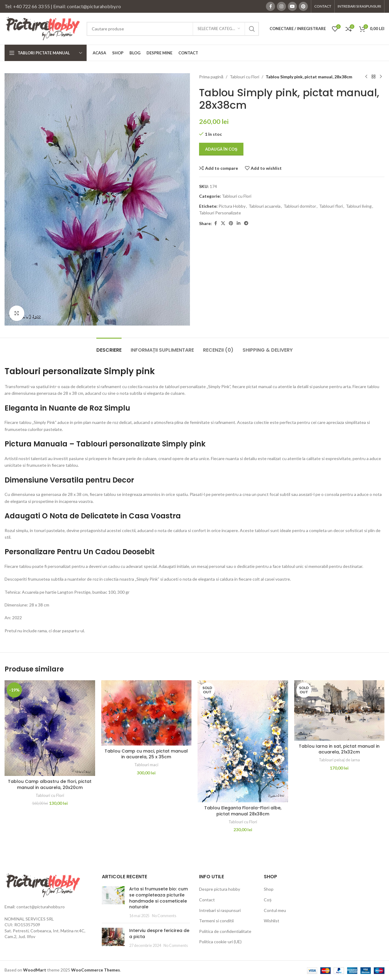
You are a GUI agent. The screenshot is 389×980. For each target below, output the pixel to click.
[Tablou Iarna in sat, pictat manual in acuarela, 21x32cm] (339, 710)
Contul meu (275, 910)
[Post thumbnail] (113, 902)
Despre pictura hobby (220, 889)
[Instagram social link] (281, 6)
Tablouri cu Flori (244, 77)
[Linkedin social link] (239, 223)
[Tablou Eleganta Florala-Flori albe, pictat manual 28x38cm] (243, 741)
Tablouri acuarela (265, 206)
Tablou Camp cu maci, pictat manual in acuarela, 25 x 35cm (146, 754)
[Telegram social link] (246, 223)
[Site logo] (43, 28)
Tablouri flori (331, 206)
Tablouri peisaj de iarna (339, 760)
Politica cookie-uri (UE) (220, 942)
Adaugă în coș (221, 149)
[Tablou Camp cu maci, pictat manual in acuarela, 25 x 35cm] (146, 713)
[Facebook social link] (270, 6)
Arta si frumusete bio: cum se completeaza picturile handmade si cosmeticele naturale (158, 898)
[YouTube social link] (292, 6)
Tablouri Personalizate (220, 213)
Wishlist (272, 921)
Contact (207, 900)
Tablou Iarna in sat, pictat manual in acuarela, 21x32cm (339, 749)
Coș (268, 900)
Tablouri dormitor (300, 206)
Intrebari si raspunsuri (220, 910)
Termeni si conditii (216, 921)
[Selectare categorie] (219, 29)
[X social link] (223, 223)
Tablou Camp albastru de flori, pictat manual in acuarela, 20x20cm (50, 784)
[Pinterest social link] (303, 6)
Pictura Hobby (232, 206)
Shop (269, 889)
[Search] (173, 29)
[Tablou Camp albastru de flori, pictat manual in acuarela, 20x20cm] (50, 728)
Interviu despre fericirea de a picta (159, 934)
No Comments (164, 916)
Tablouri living (359, 206)
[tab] (109, 347)
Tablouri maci (146, 765)
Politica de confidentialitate (225, 931)
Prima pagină (211, 77)
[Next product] (381, 77)
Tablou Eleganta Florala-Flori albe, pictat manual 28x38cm (243, 811)
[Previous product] (366, 77)
